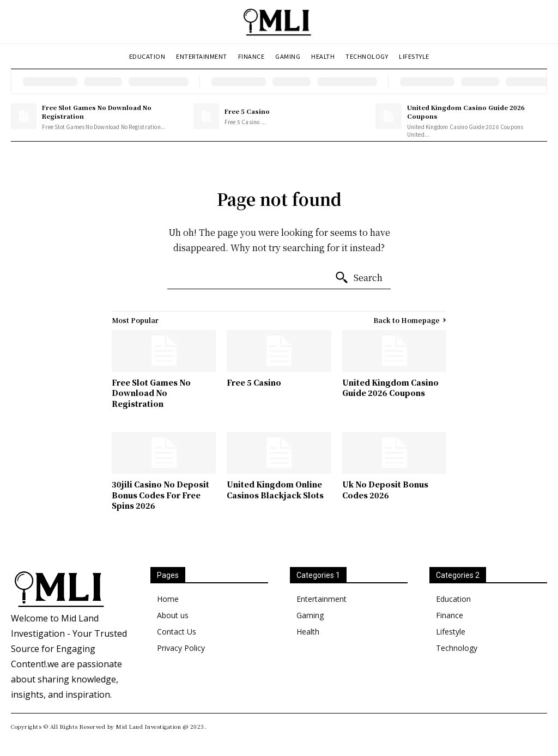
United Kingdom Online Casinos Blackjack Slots (275, 490)
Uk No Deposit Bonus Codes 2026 (385, 490)
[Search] (359, 278)
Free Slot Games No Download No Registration (97, 111)
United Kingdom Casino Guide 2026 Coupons (466, 111)
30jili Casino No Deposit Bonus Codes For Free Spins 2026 (160, 495)
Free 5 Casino (247, 111)
